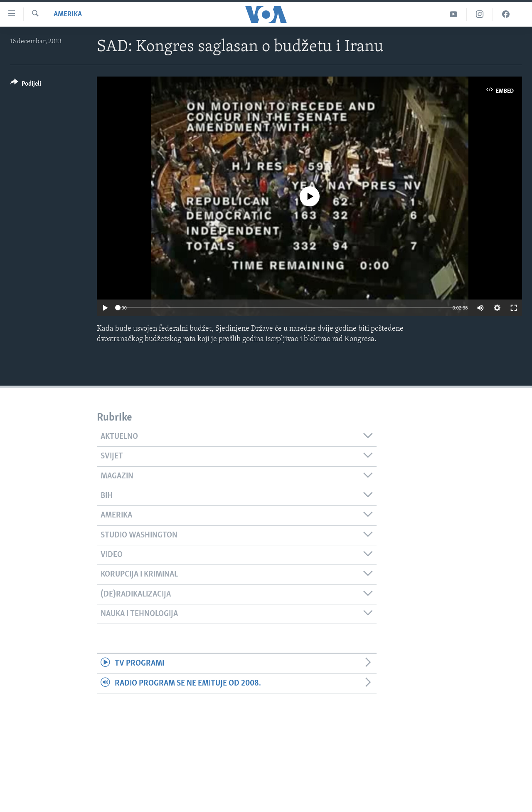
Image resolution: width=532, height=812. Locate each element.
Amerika (68, 14)
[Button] (26, 85)
